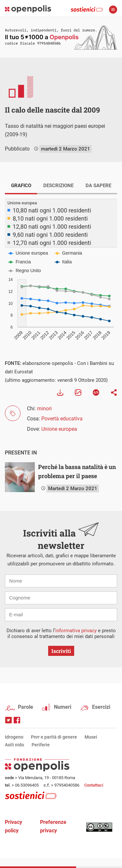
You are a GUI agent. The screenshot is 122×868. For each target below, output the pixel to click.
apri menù (113, 10)
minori (44, 409)
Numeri (63, 707)
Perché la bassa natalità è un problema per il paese (77, 471)
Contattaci (94, 785)
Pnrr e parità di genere (54, 737)
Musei (91, 737)
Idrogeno (14, 737)
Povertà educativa (62, 419)
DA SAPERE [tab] (98, 186)
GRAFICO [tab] (21, 186)
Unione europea (59, 429)
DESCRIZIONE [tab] (58, 186)
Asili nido (14, 745)
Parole (26, 707)
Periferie (41, 745)
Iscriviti (61, 651)
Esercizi (101, 707)
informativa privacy (76, 631)
